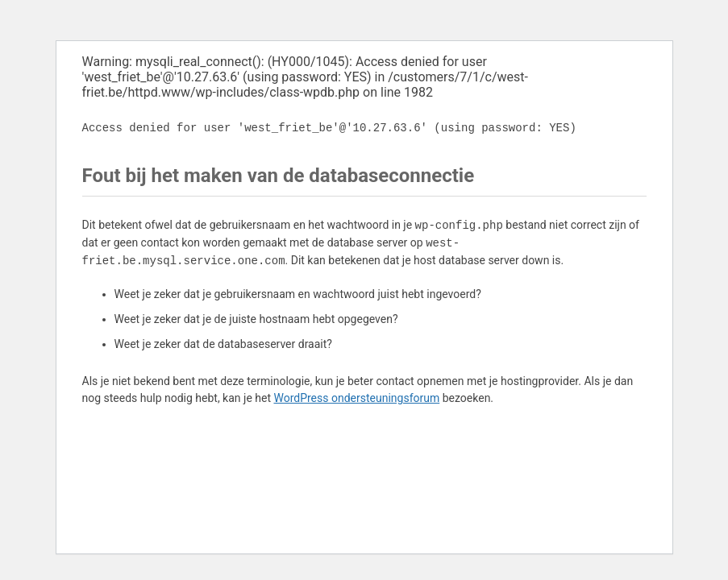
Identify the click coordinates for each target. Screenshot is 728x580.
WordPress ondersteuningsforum (356, 398)
